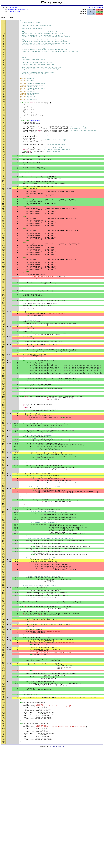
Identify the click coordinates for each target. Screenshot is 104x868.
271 (3, 533)
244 (3, 482)
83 (4, 177)
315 (3, 616)
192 (3, 383)
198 (3, 394)
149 (3, 302)
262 (3, 516)
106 (3, 220)
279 (3, 548)
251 (3, 495)
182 (3, 364)
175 (3, 351)
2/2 (10, 415)
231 (3, 457)
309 (3, 605)
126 (3, 258)
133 (3, 271)
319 (3, 624)
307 (3, 601)
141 (3, 286)
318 (3, 622)
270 (3, 531)
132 (3, 269)
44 (4, 103)
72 (4, 156)
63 (4, 139)
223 (3, 442)
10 (4, 38)
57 (4, 127)
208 (3, 413)
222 (3, 440)
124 (3, 254)
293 (3, 575)
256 (3, 504)
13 (4, 44)
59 (4, 131)
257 (3, 506)
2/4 (10, 408)
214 (3, 425)
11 (4, 40)
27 (4, 70)
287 (3, 563)
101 (3, 211)
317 (3, 620)
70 (4, 152)
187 (3, 374)
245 (3, 484)
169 (3, 340)
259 (3, 510)
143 (3, 290)
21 (4, 59)
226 (3, 448)
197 (3, 393)
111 (3, 230)
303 (3, 593)
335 (3, 654)
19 (4, 55)
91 (4, 192)
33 (4, 82)
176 (3, 353)
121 (3, 249)
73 (4, 158)
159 (3, 321)
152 (3, 307)
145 (3, 294)
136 (3, 277)
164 (3, 330)
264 (3, 520)
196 (3, 391)
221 (3, 438)
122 (3, 250)
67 (4, 146)
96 (4, 201)
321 (3, 628)
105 (3, 218)
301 (3, 590)
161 (3, 324)
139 (3, 283)
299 (3, 586)
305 (3, 597)
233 (3, 461)
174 (3, 349)
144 (3, 292)
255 (3, 503)
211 (3, 419)
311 (3, 609)
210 (3, 417)
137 (3, 279)
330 (3, 645)
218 (3, 432)
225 (3, 446)
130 (3, 266)
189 (3, 377)
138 (3, 281)
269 (3, 529)
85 (4, 180)
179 (3, 358)
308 (3, 603)
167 (3, 336)
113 (3, 233)
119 (3, 245)
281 (3, 552)
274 (3, 539)
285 (3, 559)
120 (3, 247)
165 (3, 332)
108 (3, 224)
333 (3, 650)
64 (4, 141)
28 (4, 72)
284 (3, 557)
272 (3, 535)
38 (4, 91)
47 (4, 108)
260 (3, 512)
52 (4, 118)
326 (3, 637)
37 (4, 89)
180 (3, 360)
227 (3, 449)
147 (3, 298)
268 (3, 527)
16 (4, 50)
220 (3, 436)
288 (3, 565)
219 (3, 434)
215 (3, 427)
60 (4, 133)
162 (3, 326)
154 (3, 311)
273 (3, 537)
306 (3, 599)
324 (3, 633)
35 (4, 86)
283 (3, 556)
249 (3, 491)
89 (4, 188)
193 (3, 385)
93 (4, 195)
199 (3, 396)
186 (3, 372)
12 (4, 42)
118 (3, 243)
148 (3, 300)
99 (4, 207)
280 (3, 550)
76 (4, 163)
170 (3, 341)
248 (3, 489)
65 (4, 142)
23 (4, 63)
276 (3, 542)
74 (4, 159)
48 (4, 110)
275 (3, 540)
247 (3, 487)
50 (4, 114)
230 (3, 455)
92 (4, 194)
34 (4, 84)
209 (3, 415)
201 (3, 400)
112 (3, 231)
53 (4, 120)
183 (3, 366)
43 (4, 101)
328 (3, 641)
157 (3, 317)
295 (3, 578)
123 (3, 252)
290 (3, 569)
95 (4, 199)
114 (3, 235)
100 (3, 209)
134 (3, 273)
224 (3, 444)
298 (3, 584)
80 (4, 171)
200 (3, 398)
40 (4, 95)
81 (4, 173)
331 (3, 647)
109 (3, 226)
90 (4, 190)
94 (4, 197)
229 (3, 453)
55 (4, 123)
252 (3, 497)
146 (3, 296)
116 (3, 239)
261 (3, 514)
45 (4, 105)
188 (3, 376)
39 (4, 93)
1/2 (10, 358)
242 (3, 478)
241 (3, 476)
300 (3, 588)
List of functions (8, 17)
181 (3, 362)
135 (3, 275)
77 (4, 165)
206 (3, 410)
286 (3, 561)
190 (3, 379)
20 (4, 57)
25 (4, 67)
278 (3, 546)
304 (3, 595)
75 (4, 161)
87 (4, 184)
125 (3, 256)
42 (4, 99)
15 (4, 48)
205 (3, 408)
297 (3, 582)
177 (3, 355)
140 (3, 285)
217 (3, 430)
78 (4, 167)
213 (3, 423)
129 (3, 264)
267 (3, 525)
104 (3, 216)
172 (3, 345)
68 (4, 148)
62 (4, 137)
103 (3, 214)
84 (4, 178)
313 (3, 612)
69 (4, 150)
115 (3, 237)
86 (4, 182)
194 (3, 387)
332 (3, 648)
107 (3, 222)
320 (3, 626)
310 (3, 607)
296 (3, 580)
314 (3, 614)
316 (3, 618)
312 (3, 611)
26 (4, 69)
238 (3, 470)
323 (3, 631)
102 (3, 213)
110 (3, 228)
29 (4, 74)
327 (3, 639)
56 (4, 125)
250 (3, 493)
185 (3, 370)
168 (3, 338)
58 (4, 129)
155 (3, 313)
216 (3, 429)
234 (3, 463)
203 (3, 404)
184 (3, 368)
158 (3, 319)
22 (4, 61)
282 (3, 554)
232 (3, 459)
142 (3, 288)
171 (3, 343)
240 (3, 474)
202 (3, 402)
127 (3, 260)
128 (3, 262)
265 (3, 521)
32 (4, 80)
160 (3, 322)
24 (4, 65)
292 (3, 573)
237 (3, 468)
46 (4, 106)
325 (3, 635)
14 (4, 46)
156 (3, 315)
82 (4, 175)
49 (4, 112)
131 (3, 268)
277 (3, 544)
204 (3, 406)
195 (3, 389)
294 (3, 576)
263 (3, 518)
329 (3, 643)
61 (4, 135)
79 (4, 169)
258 (3, 508)
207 (3, 412)
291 (3, 571)
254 (3, 501)
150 (3, 304)
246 (3, 485)
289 (3, 567)
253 (3, 499)
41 (4, 97)
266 (3, 523)
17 (4, 51)
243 (3, 480)
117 (3, 241)
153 (3, 309)
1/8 (10, 218)
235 (3, 465)
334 (3, 652)
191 (3, 381)
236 (3, 467)
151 (3, 305)
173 (3, 347)
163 (3, 328)
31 (4, 78)
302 (3, 592)
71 (4, 154)
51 (4, 116)
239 (3, 472)
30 (4, 76)
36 (4, 87)
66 (4, 144)
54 (4, 122)
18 (4, 53)
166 (3, 334)
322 (3, 629)
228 (3, 451)
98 (4, 205)
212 (3, 421)
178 (3, 357)
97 (4, 203)
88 (4, 186)
